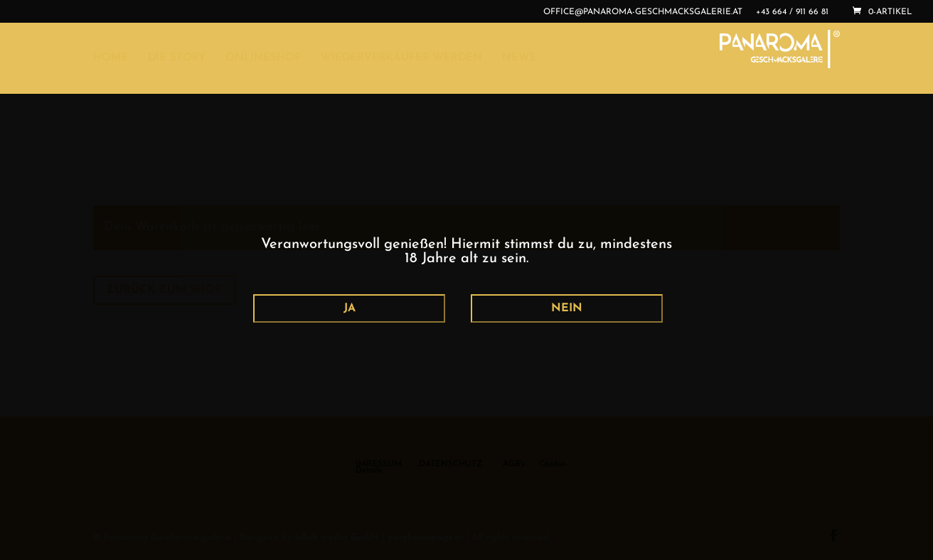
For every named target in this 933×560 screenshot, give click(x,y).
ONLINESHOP (263, 58)
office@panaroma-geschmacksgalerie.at (643, 12)
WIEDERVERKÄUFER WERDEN (401, 58)
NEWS (519, 58)
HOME (111, 58)
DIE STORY (177, 58)
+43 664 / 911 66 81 (792, 12)
